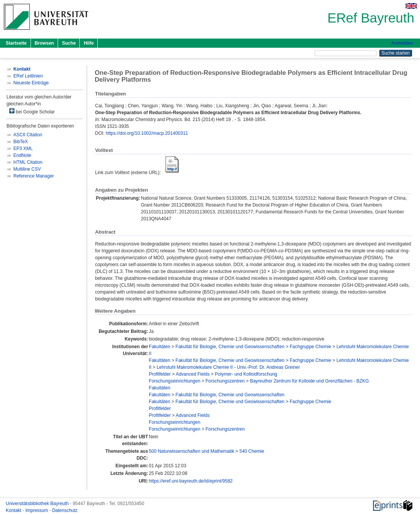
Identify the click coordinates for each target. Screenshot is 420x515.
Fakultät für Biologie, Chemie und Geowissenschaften (230, 347)
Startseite (16, 43)
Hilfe (89, 43)
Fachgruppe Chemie (311, 347)
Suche (69, 43)
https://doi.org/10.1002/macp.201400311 (147, 133)
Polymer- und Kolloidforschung (246, 374)
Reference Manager (34, 176)
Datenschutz (65, 510)
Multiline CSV (27, 169)
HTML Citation (28, 162)
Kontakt (14, 510)
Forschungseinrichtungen (175, 381)
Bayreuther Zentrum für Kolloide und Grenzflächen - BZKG (309, 381)
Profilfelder (160, 374)
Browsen (44, 43)
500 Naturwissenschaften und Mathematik (191, 451)
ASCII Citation (28, 135)
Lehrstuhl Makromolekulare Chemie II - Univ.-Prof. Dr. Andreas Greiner (228, 367)
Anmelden (402, 43)
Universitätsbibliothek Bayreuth (38, 504)
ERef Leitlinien (28, 76)
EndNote (22, 155)
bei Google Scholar (32, 111)
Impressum (37, 510)
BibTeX (21, 142)
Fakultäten (160, 347)
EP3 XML (23, 149)
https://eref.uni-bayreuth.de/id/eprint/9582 (191, 481)
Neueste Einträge (31, 83)
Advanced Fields (193, 374)
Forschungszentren (225, 381)
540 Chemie (252, 451)
